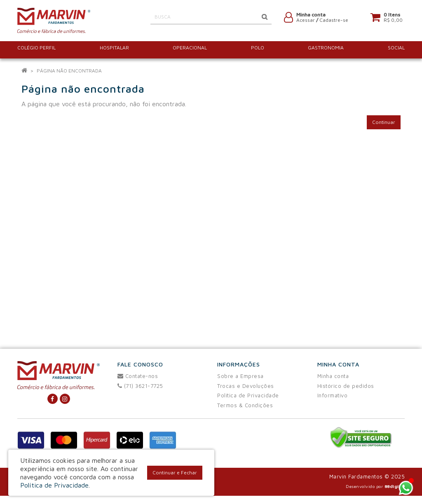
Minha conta (333, 376)
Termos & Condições (245, 405)
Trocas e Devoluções (246, 386)
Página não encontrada (69, 71)
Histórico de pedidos (346, 386)
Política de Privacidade (248, 395)
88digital (395, 486)
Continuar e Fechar (175, 472)
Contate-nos (138, 376)
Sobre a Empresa (240, 376)
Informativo (333, 395)
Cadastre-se (334, 22)
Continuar (384, 122)
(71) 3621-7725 (140, 386)
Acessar (306, 22)
